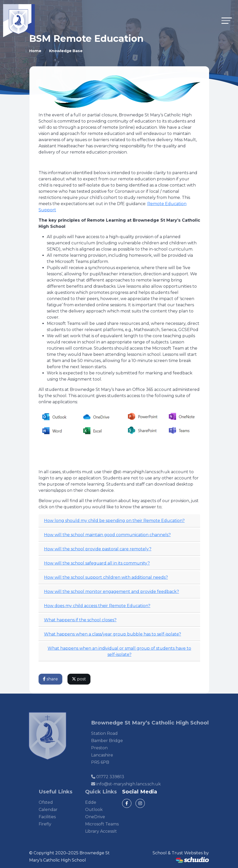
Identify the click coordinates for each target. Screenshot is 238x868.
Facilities (55, 817)
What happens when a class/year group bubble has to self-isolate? (114, 634)
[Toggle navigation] (227, 21)
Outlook (102, 810)
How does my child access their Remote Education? (98, 606)
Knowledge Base (66, 51)
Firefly (53, 824)
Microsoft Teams (110, 824)
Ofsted (54, 802)
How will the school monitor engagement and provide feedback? (113, 592)
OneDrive (103, 817)
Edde (98, 802)
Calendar (56, 810)
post (80, 679)
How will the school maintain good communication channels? (109, 535)
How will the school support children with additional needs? (107, 577)
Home (35, 51)
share (52, 679)
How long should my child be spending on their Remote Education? (116, 521)
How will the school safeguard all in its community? (98, 563)
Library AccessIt (109, 831)
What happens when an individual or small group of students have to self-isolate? (121, 651)
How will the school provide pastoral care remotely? (99, 549)
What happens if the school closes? (81, 620)
